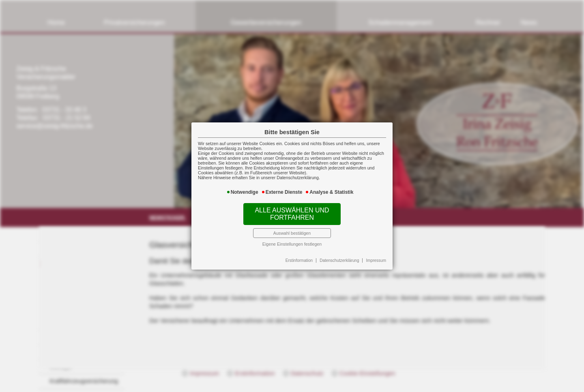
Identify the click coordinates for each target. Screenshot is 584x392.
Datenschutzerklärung (339, 260)
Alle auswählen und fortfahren (292, 214)
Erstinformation (299, 260)
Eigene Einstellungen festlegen (292, 244)
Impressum (376, 260)
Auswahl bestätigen (292, 233)
